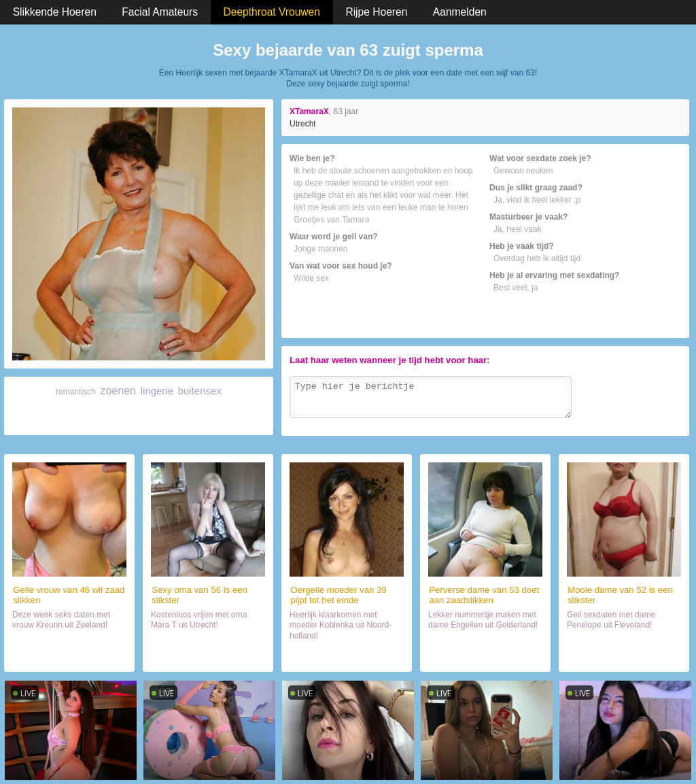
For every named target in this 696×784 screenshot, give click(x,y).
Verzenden (653, 423)
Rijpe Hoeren (376, 12)
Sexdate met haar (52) (624, 655)
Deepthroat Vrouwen (272, 12)
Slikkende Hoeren (55, 12)
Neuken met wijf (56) (208, 655)
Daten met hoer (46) (69, 655)
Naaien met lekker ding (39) (346, 655)
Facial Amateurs (160, 12)
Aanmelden (460, 12)
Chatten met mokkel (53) (485, 655)
